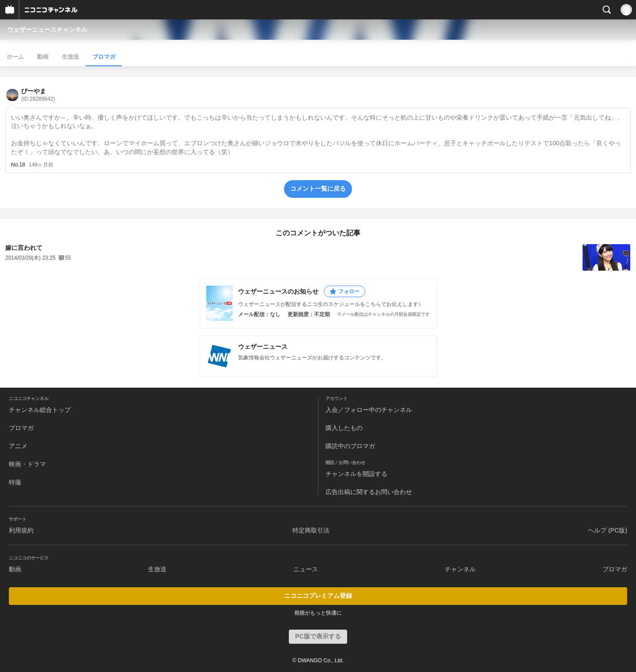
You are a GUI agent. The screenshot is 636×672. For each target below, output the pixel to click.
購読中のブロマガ (350, 446)
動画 (43, 57)
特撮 (15, 482)
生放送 (70, 57)
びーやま (38, 95)
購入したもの (344, 428)
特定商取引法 (311, 530)
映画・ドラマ (27, 464)
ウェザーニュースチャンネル (47, 30)
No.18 (18, 165)
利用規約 (21, 530)
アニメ (18, 446)
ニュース (306, 569)
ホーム (15, 57)
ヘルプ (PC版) (608, 530)
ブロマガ (104, 57)
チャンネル (460, 569)
